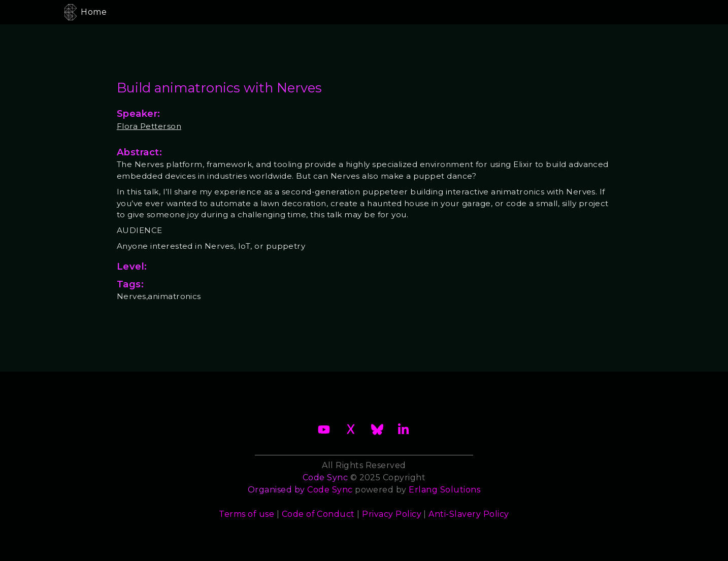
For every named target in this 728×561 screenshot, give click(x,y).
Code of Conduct (318, 514)
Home (94, 12)
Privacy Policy (392, 514)
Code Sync (330, 490)
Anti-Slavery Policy (469, 514)
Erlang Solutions (444, 490)
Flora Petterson (149, 126)
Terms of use (246, 514)
